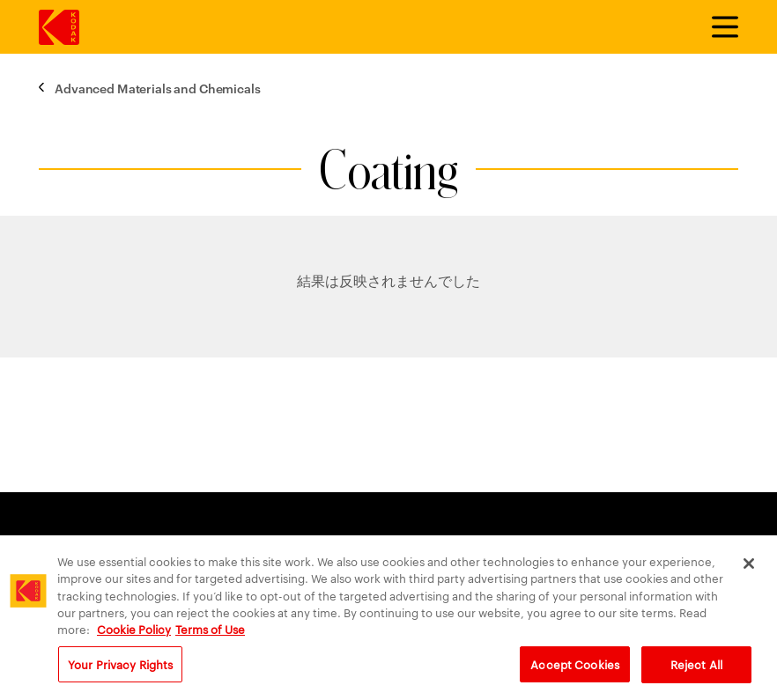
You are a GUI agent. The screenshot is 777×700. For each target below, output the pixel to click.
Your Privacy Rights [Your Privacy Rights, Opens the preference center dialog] (120, 668)
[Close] (749, 568)
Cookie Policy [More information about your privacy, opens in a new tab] (134, 632)
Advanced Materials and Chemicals (158, 88)
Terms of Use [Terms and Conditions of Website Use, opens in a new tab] (210, 632)
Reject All (696, 668)
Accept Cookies (575, 668)
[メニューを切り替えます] (717, 27)
